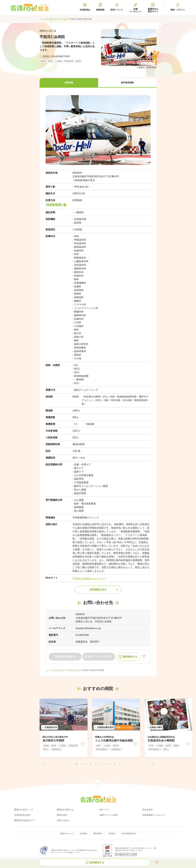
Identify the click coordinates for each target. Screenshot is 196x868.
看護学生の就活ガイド (25, 820)
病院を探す (62, 815)
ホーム (43, 19)
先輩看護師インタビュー (154, 815)
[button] (69, 83)
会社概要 (84, 834)
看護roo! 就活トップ (24, 810)
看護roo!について (67, 834)
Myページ (104, 810)
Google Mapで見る (85, 180)
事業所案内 (98, 834)
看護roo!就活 (54, 19)
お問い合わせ (63, 820)
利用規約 (112, 834)
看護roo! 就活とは (65, 810)
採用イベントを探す (109, 815)
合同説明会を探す (22, 815)
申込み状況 (148, 810)
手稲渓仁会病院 (73, 670)
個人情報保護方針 (129, 834)
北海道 (64, 19)
